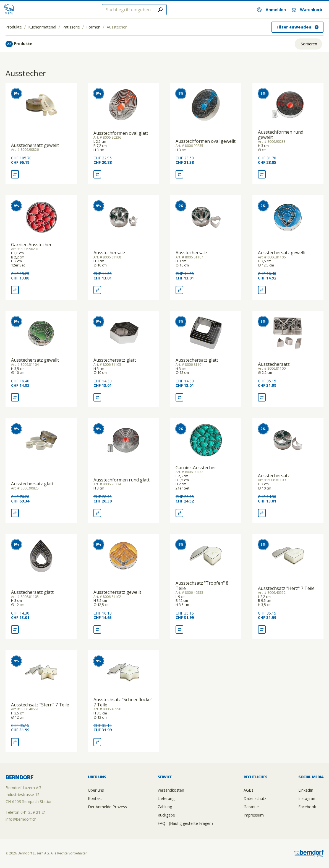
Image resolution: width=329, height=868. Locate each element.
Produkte (14, 27)
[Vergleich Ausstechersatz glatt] (97, 397)
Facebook (307, 807)
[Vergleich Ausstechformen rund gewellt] (262, 174)
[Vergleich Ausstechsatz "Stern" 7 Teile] (15, 742)
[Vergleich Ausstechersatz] (97, 290)
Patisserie (71, 27)
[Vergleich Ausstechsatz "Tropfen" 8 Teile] (179, 629)
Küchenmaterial (42, 27)
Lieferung (166, 798)
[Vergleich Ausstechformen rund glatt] (97, 513)
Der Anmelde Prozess (107, 807)
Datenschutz (255, 798)
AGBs (249, 790)
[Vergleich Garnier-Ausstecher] (15, 290)
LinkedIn (306, 790)
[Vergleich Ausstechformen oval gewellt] (179, 174)
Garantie (251, 807)
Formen (93, 27)
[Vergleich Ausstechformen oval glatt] (97, 174)
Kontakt (95, 798)
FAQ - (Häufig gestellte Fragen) (185, 823)
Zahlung (165, 807)
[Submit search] (160, 10)
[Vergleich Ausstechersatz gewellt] (15, 174)
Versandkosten (171, 790)
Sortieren (309, 44)
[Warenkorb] (307, 10)
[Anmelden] (271, 10)
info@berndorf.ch (21, 819)
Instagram (307, 798)
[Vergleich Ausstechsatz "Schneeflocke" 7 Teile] (97, 742)
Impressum (254, 815)
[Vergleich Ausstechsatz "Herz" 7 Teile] (262, 629)
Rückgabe (166, 815)
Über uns (96, 790)
